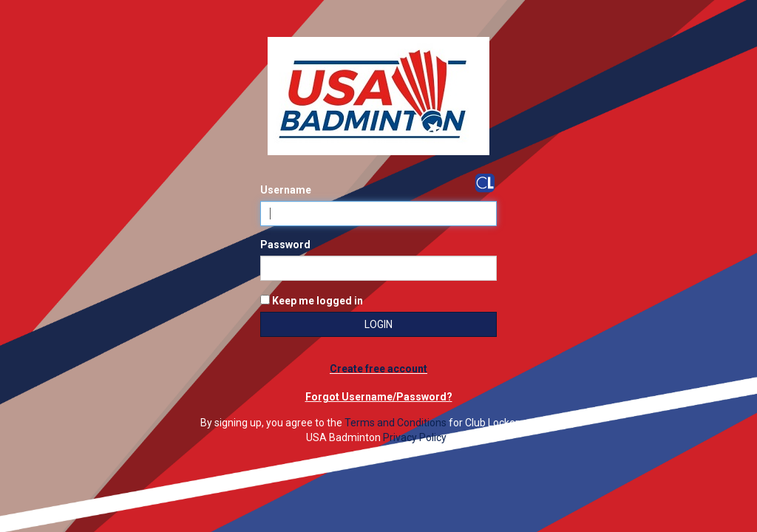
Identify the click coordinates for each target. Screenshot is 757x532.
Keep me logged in (312, 301)
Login (378, 324)
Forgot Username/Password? (379, 397)
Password (285, 245)
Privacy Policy (415, 437)
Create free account (378, 369)
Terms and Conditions (396, 423)
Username (286, 190)
